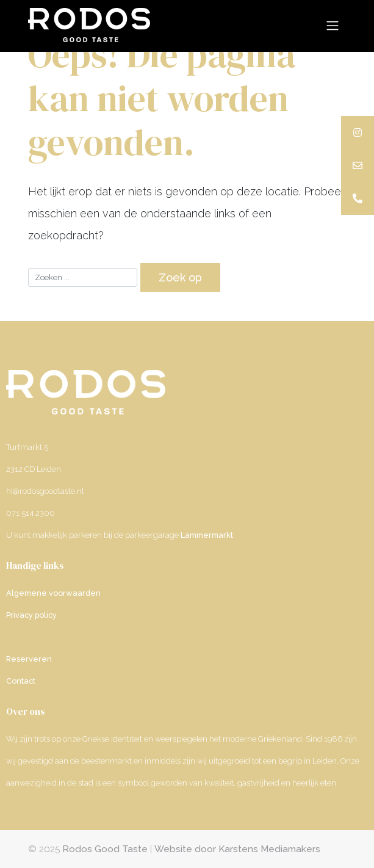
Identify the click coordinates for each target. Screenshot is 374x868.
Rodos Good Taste (105, 849)
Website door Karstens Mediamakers (237, 849)
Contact (21, 681)
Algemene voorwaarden (53, 593)
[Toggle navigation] (333, 26)
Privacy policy (31, 615)
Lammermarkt (207, 535)
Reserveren (29, 659)
